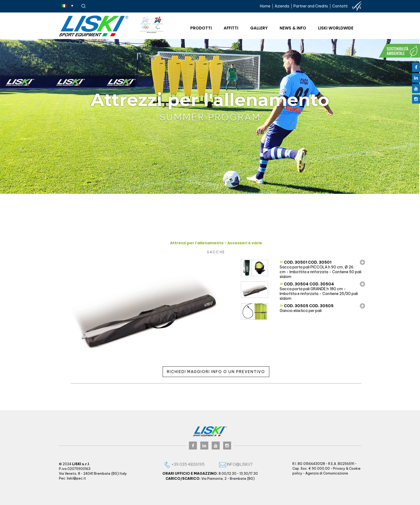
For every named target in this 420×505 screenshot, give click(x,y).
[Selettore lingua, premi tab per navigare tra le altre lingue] (68, 6)
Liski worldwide (336, 28)
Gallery (259, 28)
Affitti (231, 28)
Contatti (340, 6)
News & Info (293, 28)
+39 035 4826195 (184, 464)
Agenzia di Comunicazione (327, 473)
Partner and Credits (311, 6)
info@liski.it (236, 464)
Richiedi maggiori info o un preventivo (216, 372)
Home (265, 6)
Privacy (339, 468)
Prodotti (201, 28)
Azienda (282, 6)
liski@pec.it (76, 478)
